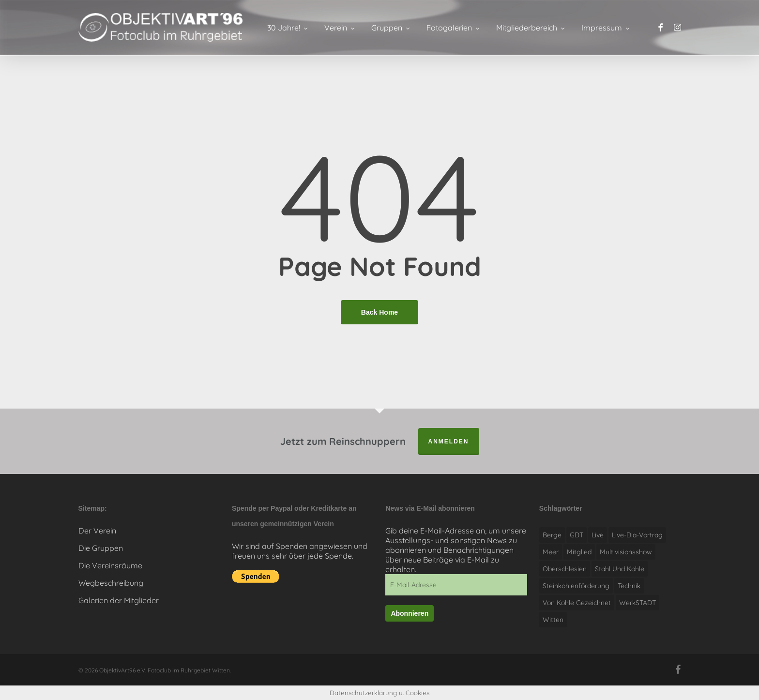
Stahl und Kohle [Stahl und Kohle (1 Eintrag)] (620, 569)
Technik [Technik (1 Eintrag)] (629, 586)
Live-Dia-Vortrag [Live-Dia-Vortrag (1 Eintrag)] (637, 535)
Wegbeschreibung (111, 583)
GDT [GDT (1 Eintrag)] (577, 535)
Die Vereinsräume (110, 565)
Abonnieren (410, 613)
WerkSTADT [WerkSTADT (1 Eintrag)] (638, 603)
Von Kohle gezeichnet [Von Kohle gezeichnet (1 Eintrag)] (577, 603)
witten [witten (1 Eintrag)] (553, 620)
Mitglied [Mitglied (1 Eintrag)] (579, 552)
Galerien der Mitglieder (119, 600)
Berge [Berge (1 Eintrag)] (552, 535)
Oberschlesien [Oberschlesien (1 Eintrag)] (565, 569)
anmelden (449, 441)
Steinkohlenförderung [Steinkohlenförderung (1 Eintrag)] (576, 586)
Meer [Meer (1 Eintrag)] (551, 552)
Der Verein (97, 531)
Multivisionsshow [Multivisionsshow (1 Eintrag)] (626, 552)
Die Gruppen (101, 548)
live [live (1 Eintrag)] (598, 535)
